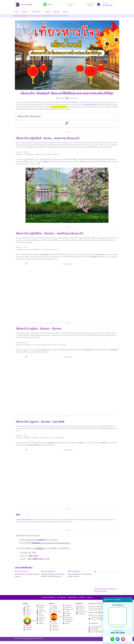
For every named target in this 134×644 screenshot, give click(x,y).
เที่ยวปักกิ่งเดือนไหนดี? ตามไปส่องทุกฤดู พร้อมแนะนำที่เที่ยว (80, 575)
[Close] (130, 600)
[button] (26, 12)
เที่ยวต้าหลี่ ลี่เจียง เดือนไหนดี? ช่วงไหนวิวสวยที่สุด (27, 575)
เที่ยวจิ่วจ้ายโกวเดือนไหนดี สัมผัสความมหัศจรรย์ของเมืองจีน (106, 590)
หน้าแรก (16, 16)
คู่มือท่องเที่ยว (23, 16)
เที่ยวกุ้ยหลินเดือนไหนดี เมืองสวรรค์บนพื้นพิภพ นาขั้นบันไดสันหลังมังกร (53, 575)
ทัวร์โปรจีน (40, 548)
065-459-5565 (107, 5)
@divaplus (34, 556)
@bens (50, 5)
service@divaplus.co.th (38, 559)
